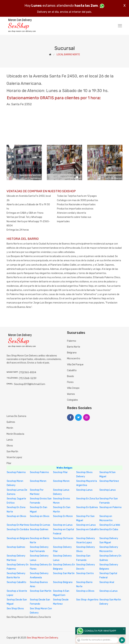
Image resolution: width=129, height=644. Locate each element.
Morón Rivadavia (15, 434)
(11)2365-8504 (28, 372)
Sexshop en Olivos (16, 516)
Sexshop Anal (107, 582)
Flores (70, 382)
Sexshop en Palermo (111, 507)
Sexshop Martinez (109, 481)
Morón (10, 428)
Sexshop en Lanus (63, 525)
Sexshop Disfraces (63, 538)
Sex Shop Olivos (15, 609)
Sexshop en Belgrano (18, 538)
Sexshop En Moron (63, 516)
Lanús (10, 440)
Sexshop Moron (38, 481)
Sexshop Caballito (16, 582)
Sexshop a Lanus (109, 591)
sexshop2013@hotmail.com (30, 384)
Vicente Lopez (14, 457)
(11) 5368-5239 (28, 378)
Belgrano (72, 353)
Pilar (9, 463)
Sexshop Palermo (16, 472)
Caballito (72, 370)
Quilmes (11, 422)
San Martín (12, 452)
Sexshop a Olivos (85, 591)
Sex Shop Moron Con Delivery (42, 638)
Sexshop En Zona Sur (88, 499)
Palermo (72, 341)
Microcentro (74, 359)
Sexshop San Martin (64, 573)
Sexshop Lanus (84, 490)
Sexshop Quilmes (39, 529)
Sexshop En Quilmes (87, 507)
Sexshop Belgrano (63, 582)
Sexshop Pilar (60, 472)
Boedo (70, 376)
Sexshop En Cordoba (18, 529)
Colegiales (72, 400)
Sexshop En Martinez (18, 525)
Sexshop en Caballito (88, 529)
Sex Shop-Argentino (87, 600)
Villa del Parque (75, 365)
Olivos (10, 446)
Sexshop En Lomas (40, 525)
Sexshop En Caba (109, 529)
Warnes (71, 394)
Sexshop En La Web (110, 525)
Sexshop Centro (85, 573)
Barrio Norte (74, 347)
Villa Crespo (73, 388)
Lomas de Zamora (16, 416)
